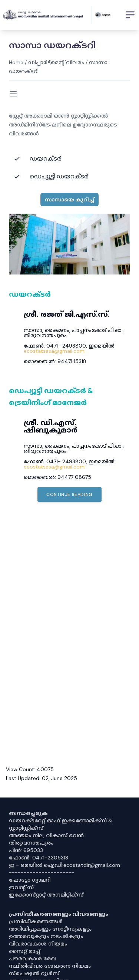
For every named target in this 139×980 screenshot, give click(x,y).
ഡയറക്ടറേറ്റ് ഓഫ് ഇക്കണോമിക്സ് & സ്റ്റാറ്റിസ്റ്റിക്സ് (61, 824)
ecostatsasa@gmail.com (54, 351)
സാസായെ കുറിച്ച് (69, 200)
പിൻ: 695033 (26, 850)
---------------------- (42, 872)
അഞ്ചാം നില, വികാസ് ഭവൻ (46, 835)
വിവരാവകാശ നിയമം (38, 944)
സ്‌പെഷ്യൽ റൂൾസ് (34, 973)
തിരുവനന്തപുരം (31, 843)
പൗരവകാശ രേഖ (33, 958)
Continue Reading (69, 494)
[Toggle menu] (13, 94)
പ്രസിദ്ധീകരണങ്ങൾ (36, 921)
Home (16, 62)
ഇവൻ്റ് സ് (21, 887)
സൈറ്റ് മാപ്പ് (24, 951)
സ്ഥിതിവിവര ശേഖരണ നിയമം (50, 966)
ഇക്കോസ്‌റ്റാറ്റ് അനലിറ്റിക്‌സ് (46, 895)
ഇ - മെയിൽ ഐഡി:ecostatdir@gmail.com (64, 865)
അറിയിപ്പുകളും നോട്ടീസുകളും (50, 929)
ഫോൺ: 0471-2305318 (39, 858)
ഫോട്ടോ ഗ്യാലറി (30, 880)
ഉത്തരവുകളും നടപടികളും (46, 936)
